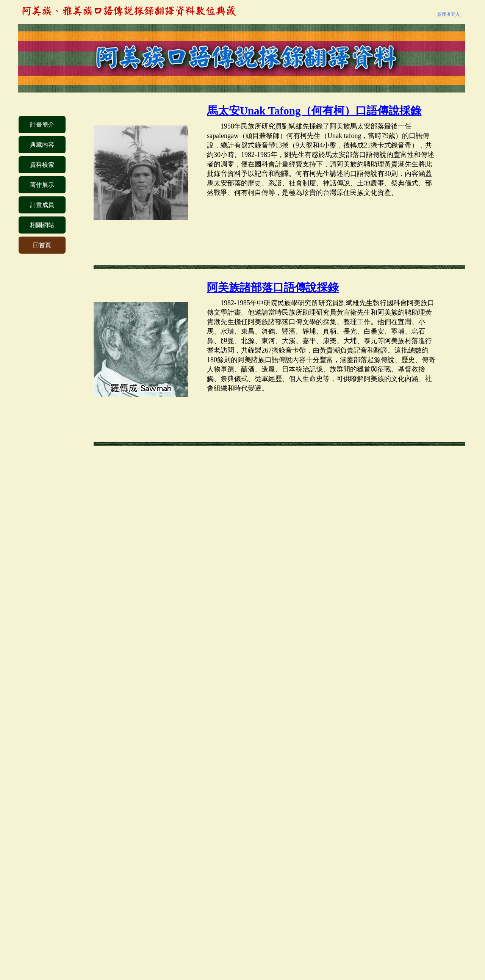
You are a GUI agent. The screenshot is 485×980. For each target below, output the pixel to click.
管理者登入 (449, 14)
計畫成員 (42, 205)
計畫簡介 (42, 125)
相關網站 (42, 225)
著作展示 (42, 185)
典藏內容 (42, 145)
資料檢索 (42, 165)
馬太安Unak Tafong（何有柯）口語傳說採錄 (314, 111)
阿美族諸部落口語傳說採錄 (273, 287)
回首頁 (42, 245)
